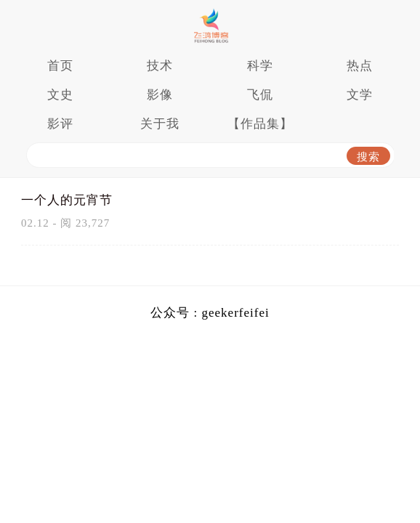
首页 (60, 66)
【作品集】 (260, 124)
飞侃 (260, 95)
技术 (160, 66)
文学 (360, 95)
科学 (260, 66)
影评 (60, 124)
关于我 (160, 124)
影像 (160, 95)
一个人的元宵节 (67, 200)
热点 (360, 66)
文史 (60, 95)
